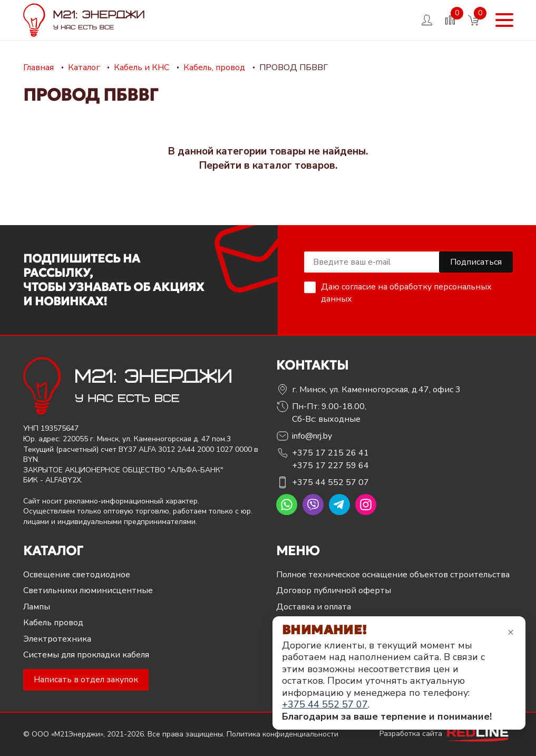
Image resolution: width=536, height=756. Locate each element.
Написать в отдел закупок (86, 680)
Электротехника (57, 639)
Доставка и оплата (314, 607)
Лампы (37, 607)
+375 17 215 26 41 (330, 453)
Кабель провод (53, 623)
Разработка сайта (446, 734)
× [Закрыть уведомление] (511, 632)
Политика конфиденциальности (282, 734)
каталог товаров (294, 166)
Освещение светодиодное (77, 575)
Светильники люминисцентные (88, 590)
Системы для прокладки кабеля (86, 655)
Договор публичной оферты (334, 590)
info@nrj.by (312, 436)
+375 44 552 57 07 (330, 482)
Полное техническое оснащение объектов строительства (393, 575)
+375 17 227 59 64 (330, 466)
